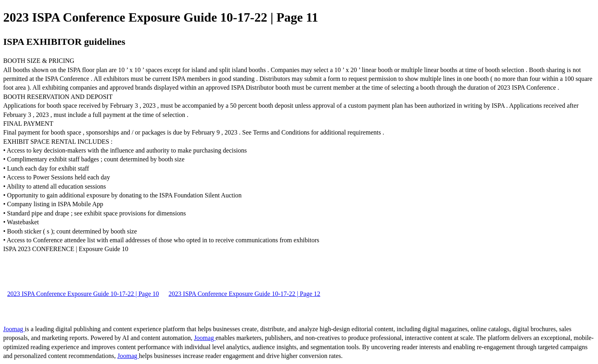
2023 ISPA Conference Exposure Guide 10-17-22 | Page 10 (83, 294)
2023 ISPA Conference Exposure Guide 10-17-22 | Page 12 (245, 294)
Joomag (14, 329)
